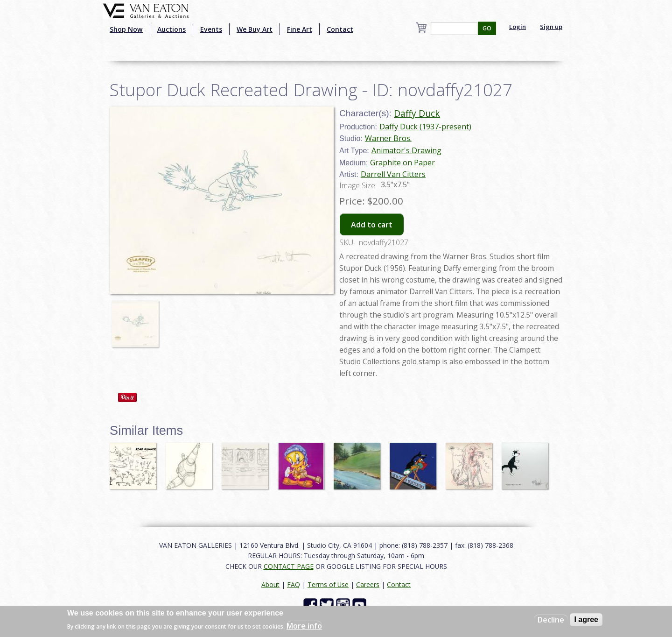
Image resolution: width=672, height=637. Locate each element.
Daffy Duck (417, 113)
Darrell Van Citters (393, 174)
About (270, 584)
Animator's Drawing (406, 150)
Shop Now (126, 29)
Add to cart (372, 225)
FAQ (294, 584)
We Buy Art (255, 29)
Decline (551, 620)
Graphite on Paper (402, 163)
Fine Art (300, 29)
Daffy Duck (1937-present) (425, 127)
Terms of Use (328, 584)
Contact (340, 29)
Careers (368, 584)
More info (304, 626)
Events (211, 29)
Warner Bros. (388, 138)
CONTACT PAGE (289, 566)
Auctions (171, 29)
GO (487, 28)
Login (518, 27)
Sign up (551, 27)
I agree (586, 619)
